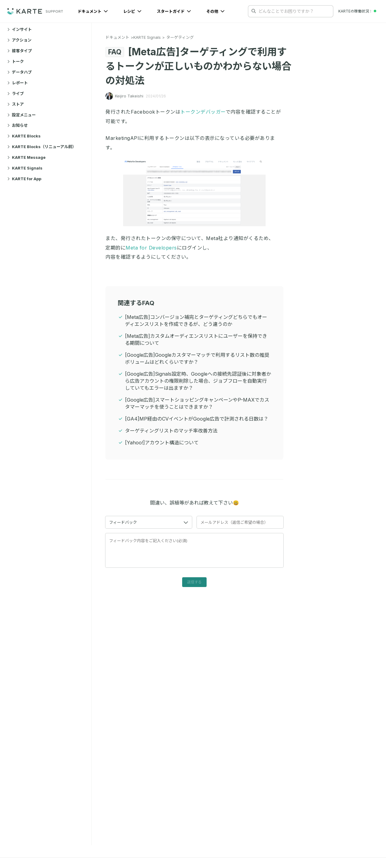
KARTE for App (24, 179)
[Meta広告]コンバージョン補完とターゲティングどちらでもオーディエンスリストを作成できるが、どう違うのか (196, 321)
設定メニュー (22, 115)
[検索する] (254, 11)
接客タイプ (20, 51)
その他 (215, 11)
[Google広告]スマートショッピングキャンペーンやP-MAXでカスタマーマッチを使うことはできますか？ (197, 403)
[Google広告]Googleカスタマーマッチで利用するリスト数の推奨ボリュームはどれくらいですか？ (197, 358)
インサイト (20, 29)
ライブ (16, 93)
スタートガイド (174, 11)
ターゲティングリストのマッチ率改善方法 (171, 431)
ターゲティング (180, 37)
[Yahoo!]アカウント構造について (162, 443)
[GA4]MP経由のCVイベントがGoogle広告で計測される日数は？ (197, 419)
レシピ (132, 11)
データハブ (20, 72)
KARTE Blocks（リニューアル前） (42, 147)
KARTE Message (26, 157)
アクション (19, 40)
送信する (194, 582)
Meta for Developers (151, 248)
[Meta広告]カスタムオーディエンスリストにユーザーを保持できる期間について (196, 339)
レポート (18, 83)
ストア (16, 104)
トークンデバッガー (203, 112)
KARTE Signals (25, 168)
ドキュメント (93, 11)
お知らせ (18, 125)
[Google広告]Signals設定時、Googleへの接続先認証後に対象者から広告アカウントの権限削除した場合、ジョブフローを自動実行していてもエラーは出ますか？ (198, 381)
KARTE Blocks (24, 136)
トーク (16, 61)
